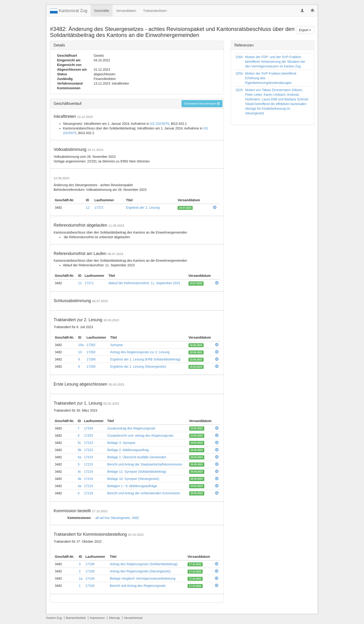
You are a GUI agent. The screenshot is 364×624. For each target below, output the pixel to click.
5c (80, 443)
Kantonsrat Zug (69, 11)
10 (80, 352)
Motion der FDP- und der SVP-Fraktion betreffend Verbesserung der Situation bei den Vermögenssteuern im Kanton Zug (275, 62)
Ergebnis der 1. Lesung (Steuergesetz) (138, 366)
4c (80, 472)
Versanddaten (126, 11)
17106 (90, 564)
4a (80, 486)
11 (80, 283)
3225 (239, 90)
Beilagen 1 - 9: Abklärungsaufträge (132, 486)
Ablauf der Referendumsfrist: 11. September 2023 (144, 283)
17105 (90, 571)
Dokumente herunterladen (202, 104)
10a (81, 345)
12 (88, 208)
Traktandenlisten (155, 11)
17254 (89, 428)
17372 (99, 208)
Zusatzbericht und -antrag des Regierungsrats (140, 436)
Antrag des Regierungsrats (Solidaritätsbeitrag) (144, 564)
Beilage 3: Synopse (121, 443)
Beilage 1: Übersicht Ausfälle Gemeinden (137, 457)
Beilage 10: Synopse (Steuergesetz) (133, 479)
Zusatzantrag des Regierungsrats (131, 428)
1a (81, 578)
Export (305, 30)
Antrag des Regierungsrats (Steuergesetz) (140, 571)
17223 (89, 443)
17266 (91, 359)
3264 (239, 57)
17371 (89, 283)
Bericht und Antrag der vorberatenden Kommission (144, 493)
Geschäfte (102, 11)
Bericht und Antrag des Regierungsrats (138, 586)
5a (80, 457)
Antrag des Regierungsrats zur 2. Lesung (140, 352)
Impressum (97, 618)
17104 (90, 578)
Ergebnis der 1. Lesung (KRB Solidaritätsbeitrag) (145, 359)
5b (80, 450)
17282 (91, 345)
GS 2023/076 (160, 124)
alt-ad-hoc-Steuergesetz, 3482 (117, 518)
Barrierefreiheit (76, 618)
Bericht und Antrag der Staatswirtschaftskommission (145, 464)
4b (80, 479)
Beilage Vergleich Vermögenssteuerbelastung (143, 578)
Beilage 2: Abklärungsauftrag (128, 450)
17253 (89, 436)
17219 (89, 472)
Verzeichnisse (133, 618)
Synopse (117, 345)
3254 (239, 73)
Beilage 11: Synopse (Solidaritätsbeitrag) (137, 472)
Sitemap (114, 618)
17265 (91, 366)
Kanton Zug (54, 618)
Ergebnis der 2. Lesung (143, 208)
